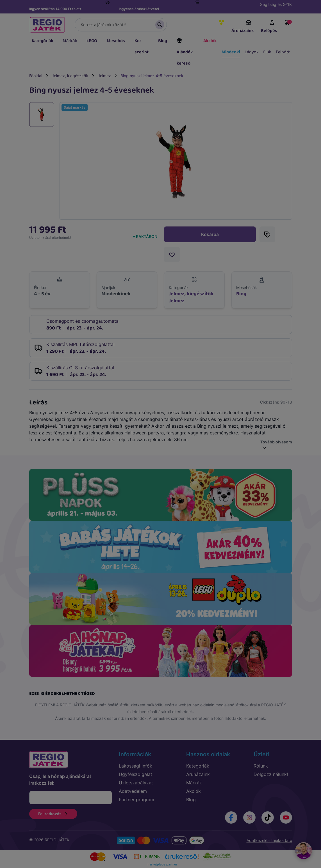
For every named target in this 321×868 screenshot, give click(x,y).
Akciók (210, 41)
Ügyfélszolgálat (136, 774)
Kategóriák (42, 41)
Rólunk (261, 766)
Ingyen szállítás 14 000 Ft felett (55, 9)
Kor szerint (142, 46)
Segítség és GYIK (276, 4)
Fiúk (267, 52)
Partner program (136, 800)
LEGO (92, 41)
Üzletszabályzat (136, 783)
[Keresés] (121, 25)
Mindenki (231, 52)
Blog (163, 41)
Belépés (269, 27)
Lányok (252, 52)
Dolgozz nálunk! (271, 774)
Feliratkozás (53, 814)
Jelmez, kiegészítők (70, 76)
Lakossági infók (136, 766)
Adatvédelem (133, 791)
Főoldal (36, 76)
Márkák (70, 41)
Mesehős (116, 41)
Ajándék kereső (185, 52)
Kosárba (210, 234)
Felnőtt (283, 52)
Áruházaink (243, 27)
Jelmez (104, 76)
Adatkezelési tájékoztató (269, 840)
